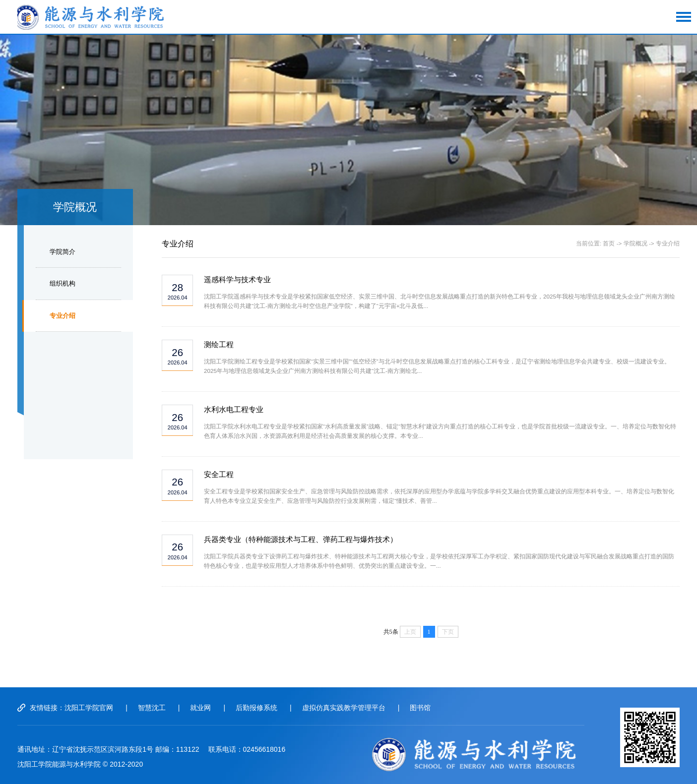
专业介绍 (63, 316)
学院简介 (63, 252)
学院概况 (635, 243)
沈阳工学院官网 (89, 708)
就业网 (200, 708)
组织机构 (63, 283)
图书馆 (420, 708)
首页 (609, 243)
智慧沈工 (152, 708)
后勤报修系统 (256, 708)
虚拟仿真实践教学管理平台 (344, 708)
